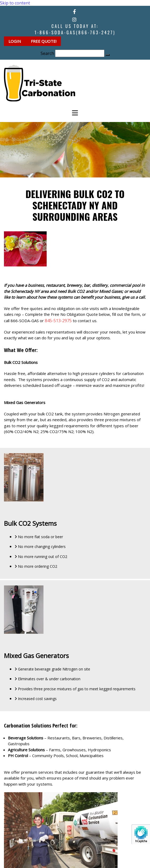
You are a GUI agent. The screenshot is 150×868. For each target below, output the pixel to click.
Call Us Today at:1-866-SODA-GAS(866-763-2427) (75, 29)
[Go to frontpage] (40, 100)
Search (47, 53)
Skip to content (15, 3)
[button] (15, 41)
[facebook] (74, 12)
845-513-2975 (58, 321)
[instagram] (74, 20)
